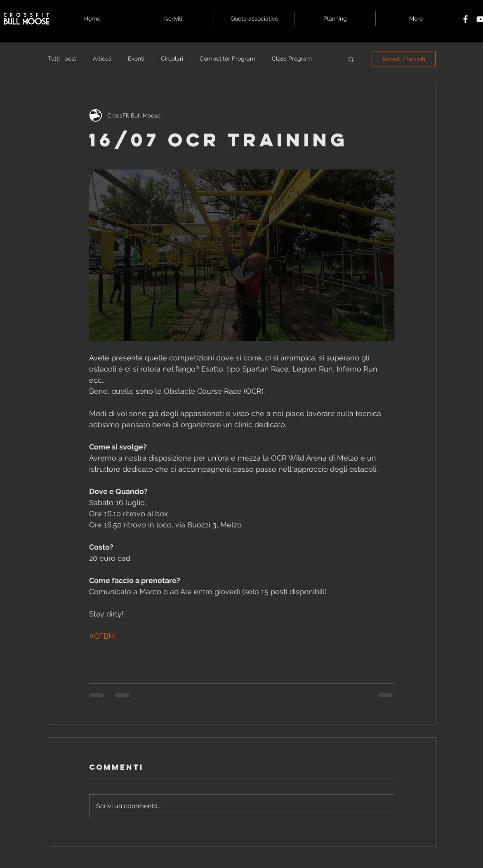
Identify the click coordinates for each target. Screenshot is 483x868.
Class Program (292, 59)
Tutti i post (62, 59)
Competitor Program (227, 59)
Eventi (136, 59)
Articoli (102, 59)
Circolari (172, 59)
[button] (351, 59)
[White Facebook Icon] (465, 19)
